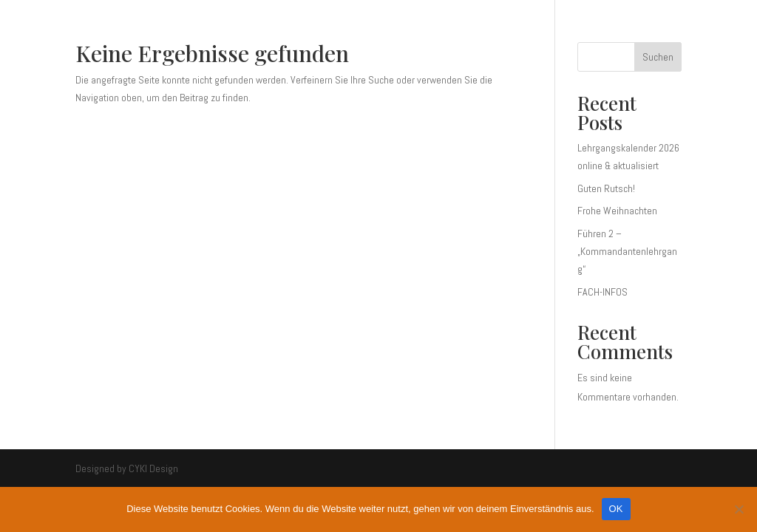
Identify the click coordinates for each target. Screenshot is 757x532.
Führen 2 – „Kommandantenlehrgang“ (627, 251)
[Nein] (739, 509)
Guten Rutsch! (606, 188)
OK (616, 509)
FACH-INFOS (602, 292)
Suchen (658, 57)
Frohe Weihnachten (617, 211)
